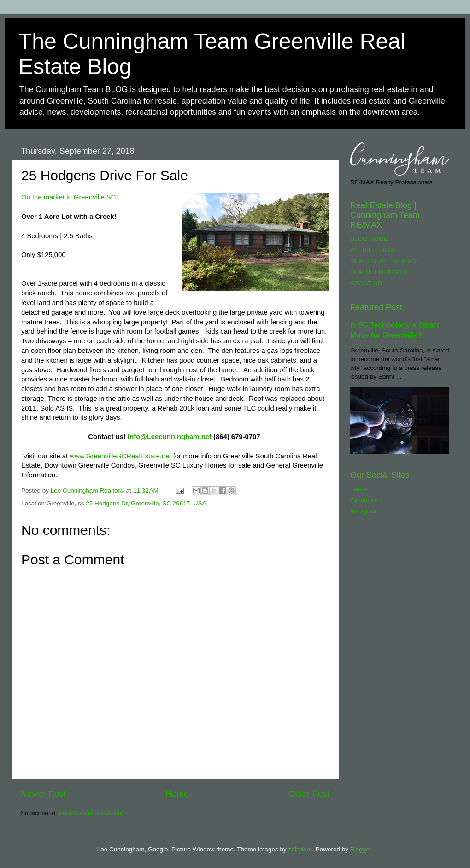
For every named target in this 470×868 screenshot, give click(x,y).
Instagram (364, 511)
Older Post (309, 794)
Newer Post (43, 794)
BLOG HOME (369, 239)
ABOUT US (366, 283)
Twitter (359, 489)
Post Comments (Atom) (91, 813)
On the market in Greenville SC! (70, 197)
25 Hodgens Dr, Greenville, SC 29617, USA (146, 503)
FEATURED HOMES (379, 272)
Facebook (364, 500)
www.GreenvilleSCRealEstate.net (120, 456)
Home (177, 794)
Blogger (361, 849)
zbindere (300, 849)
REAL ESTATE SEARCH (385, 261)
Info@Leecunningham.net (170, 437)
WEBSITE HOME (374, 250)
